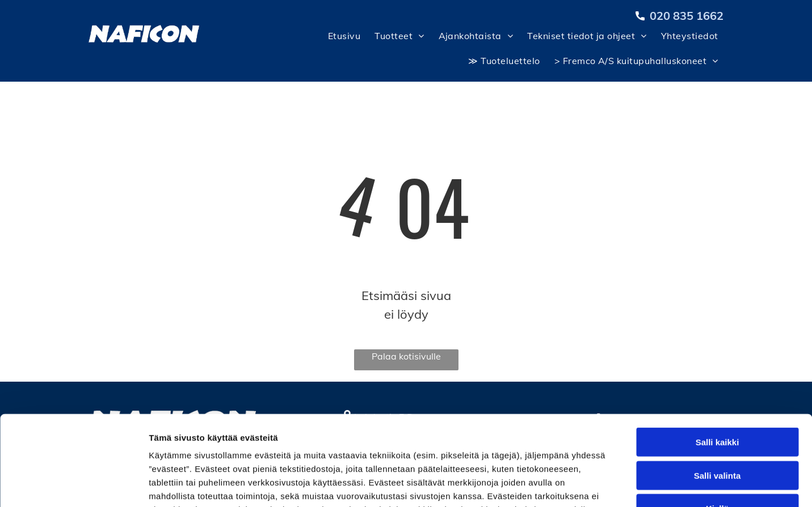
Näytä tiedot (607, 485)
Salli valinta (718, 391)
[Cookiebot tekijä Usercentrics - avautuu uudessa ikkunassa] (73, 485)
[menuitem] (343, 39)
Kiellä (717, 424)
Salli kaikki (718, 358)
